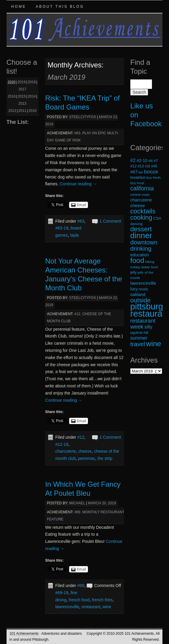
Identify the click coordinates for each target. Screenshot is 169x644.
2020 (11, 82)
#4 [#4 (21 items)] (151, 161)
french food (79, 600)
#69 (81, 586)
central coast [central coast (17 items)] (140, 195)
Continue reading (78, 184)
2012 (12, 111)
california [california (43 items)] (142, 188)
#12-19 (62, 444)
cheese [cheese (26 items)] (138, 205)
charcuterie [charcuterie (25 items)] (141, 200)
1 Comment (110, 221)
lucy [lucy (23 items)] (134, 289)
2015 (22, 96)
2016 (11, 96)
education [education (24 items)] (140, 255)
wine (107, 607)
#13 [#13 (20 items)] (141, 166)
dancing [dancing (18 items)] (136, 224)
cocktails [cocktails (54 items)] (143, 211)
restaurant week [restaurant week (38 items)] (143, 324)
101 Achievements (24, 634)
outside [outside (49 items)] (140, 300)
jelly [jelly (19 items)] (133, 272)
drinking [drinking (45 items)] (141, 249)
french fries (102, 600)
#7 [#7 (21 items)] (156, 161)
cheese (85, 451)
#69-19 (62, 593)
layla (74, 235)
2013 (23, 104)
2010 (33, 111)
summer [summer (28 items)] (139, 338)
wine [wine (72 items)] (154, 344)
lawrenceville (67, 607)
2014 (32, 96)
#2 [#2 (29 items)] (133, 160)
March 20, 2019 (102, 503)
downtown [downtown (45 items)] (144, 242)
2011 (23, 111)
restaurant (91, 607)
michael (77, 503)
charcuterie (65, 451)
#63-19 (62, 228)
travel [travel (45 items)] (138, 344)
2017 (23, 89)
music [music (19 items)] (143, 289)
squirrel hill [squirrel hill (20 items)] (139, 333)
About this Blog (60, 7)
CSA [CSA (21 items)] (157, 218)
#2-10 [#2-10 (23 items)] (142, 161)
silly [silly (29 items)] (148, 327)
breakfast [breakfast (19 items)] (138, 178)
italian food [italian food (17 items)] (149, 267)
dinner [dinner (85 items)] (141, 235)
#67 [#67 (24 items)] (134, 172)
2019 (22, 82)
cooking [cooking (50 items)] (141, 218)
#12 (81, 437)
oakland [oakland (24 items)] (138, 295)
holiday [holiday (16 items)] (135, 267)
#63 (81, 221)
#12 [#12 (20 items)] (133, 166)
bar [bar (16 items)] (141, 172)
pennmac (87, 458)
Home (19, 7)
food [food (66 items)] (137, 260)
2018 (32, 82)
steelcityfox (83, 117)
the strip (105, 458)
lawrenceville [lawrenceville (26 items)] (143, 283)
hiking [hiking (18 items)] (150, 262)
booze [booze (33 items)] (151, 172)
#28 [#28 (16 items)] (148, 166)
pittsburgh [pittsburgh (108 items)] (149, 306)
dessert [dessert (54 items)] (141, 229)
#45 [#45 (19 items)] (154, 166)
